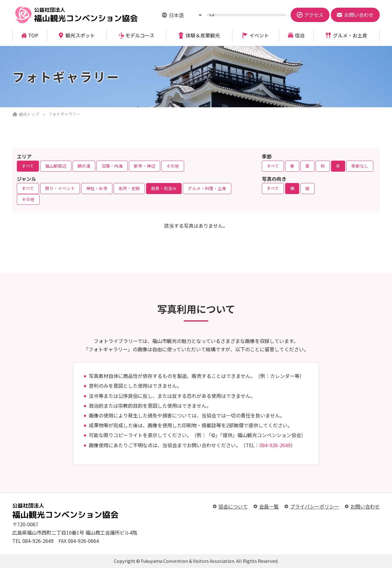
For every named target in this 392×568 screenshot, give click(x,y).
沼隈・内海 (112, 166)
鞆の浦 (84, 166)
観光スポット (80, 35)
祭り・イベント (60, 188)
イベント (259, 35)
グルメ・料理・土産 (207, 188)
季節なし (360, 166)
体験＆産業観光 (203, 35)
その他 (173, 166)
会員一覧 (269, 506)
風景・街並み (164, 188)
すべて (28, 166)
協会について (233, 506)
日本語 (176, 15)
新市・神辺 (145, 166)
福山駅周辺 (56, 166)
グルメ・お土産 (350, 35)
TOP (33, 35)
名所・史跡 (129, 188)
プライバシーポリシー (315, 506)
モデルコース (140, 35)
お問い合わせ (365, 506)
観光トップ (29, 114)
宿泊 (300, 35)
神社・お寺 (97, 188)
